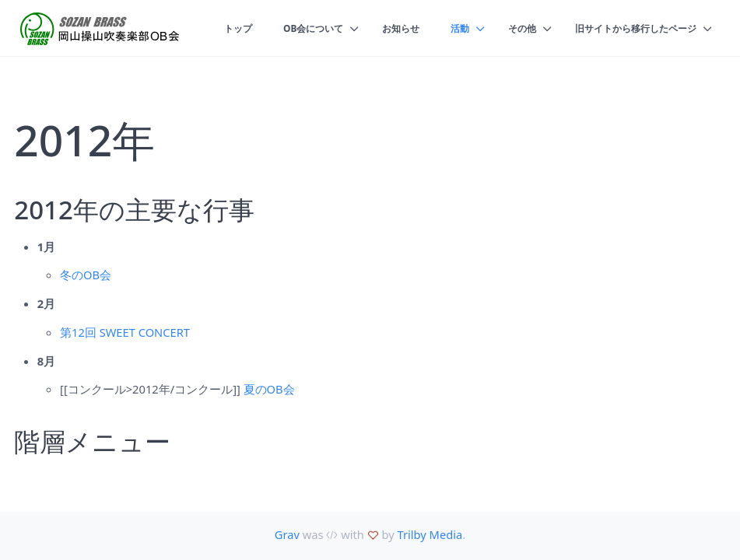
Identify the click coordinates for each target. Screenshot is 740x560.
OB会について (294, 28)
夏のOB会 (269, 389)
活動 (447, 28)
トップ (215, 28)
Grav (287, 534)
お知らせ (385, 28)
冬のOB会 (86, 275)
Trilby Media (430, 534)
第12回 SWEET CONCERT (125, 332)
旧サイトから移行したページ (631, 28)
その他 (511, 28)
